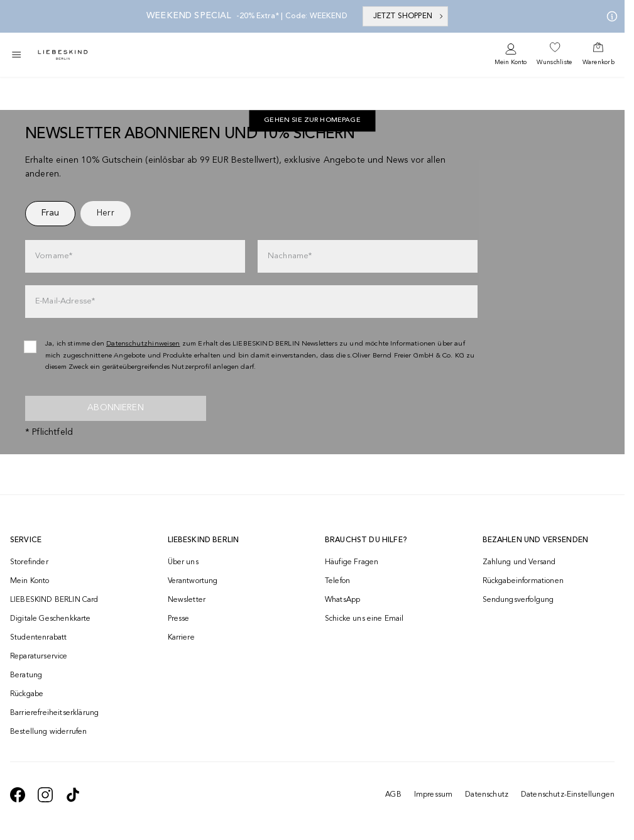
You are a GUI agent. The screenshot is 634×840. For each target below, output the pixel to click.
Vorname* (54, 256)
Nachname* (290, 256)
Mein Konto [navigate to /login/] (30, 581)
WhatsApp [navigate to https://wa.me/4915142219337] (342, 600)
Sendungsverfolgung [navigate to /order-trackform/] (518, 600)
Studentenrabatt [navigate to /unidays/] (38, 638)
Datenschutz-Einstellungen (568, 795)
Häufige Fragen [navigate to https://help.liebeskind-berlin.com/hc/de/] (352, 562)
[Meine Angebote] (609, 16)
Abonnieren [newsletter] (116, 408)
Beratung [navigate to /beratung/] (26, 675)
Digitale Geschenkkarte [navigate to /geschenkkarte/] (51, 619)
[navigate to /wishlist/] (554, 55)
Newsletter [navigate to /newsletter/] (187, 600)
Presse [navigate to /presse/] (179, 619)
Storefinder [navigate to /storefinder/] (29, 562)
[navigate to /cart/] (598, 55)
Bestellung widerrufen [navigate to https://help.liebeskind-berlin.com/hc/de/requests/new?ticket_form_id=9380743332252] (48, 732)
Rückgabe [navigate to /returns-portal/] (27, 694)
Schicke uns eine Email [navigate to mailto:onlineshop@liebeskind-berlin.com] (364, 619)
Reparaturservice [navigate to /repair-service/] (39, 657)
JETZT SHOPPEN (409, 16)
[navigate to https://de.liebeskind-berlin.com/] (312, 121)
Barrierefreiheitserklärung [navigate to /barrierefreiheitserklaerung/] (54, 713)
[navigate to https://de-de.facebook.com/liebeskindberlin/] (18, 795)
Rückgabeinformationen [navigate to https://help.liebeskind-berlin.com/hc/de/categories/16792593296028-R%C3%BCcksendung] (523, 581)
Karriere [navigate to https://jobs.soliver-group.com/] (181, 638)
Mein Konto (511, 62)
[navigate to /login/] (511, 55)
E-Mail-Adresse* (65, 301)
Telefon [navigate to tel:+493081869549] (337, 581)
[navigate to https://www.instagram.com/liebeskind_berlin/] (45, 795)
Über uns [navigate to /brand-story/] (183, 562)
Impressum (433, 795)
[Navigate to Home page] (63, 55)
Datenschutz (487, 795)
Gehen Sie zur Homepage (312, 121)
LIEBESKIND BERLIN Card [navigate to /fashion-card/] (54, 600)
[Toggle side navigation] (16, 55)
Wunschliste (554, 62)
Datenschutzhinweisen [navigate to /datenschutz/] (143, 344)
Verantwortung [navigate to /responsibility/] (193, 581)
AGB (393, 795)
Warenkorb (598, 62)
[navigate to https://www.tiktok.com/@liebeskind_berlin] (73, 795)
